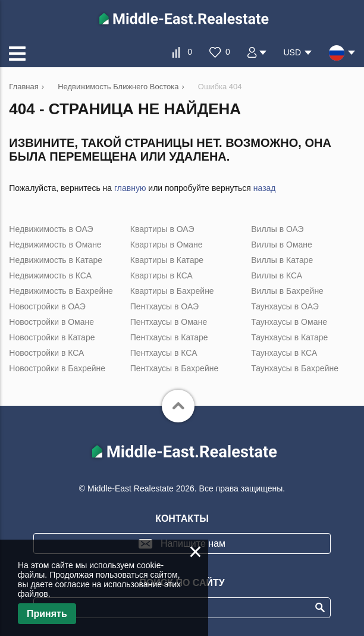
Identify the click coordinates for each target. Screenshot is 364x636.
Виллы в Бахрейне (287, 291)
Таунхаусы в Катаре (289, 337)
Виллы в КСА (277, 275)
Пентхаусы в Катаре (169, 337)
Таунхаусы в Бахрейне (295, 368)
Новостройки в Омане (51, 322)
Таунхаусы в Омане (289, 322)
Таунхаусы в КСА (284, 353)
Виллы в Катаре (282, 260)
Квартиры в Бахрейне (172, 291)
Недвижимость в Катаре (56, 260)
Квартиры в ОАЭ (162, 229)
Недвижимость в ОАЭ (51, 229)
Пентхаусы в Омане (169, 322)
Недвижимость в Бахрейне (61, 291)
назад (265, 188)
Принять (47, 614)
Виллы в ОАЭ (277, 229)
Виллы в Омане (282, 245)
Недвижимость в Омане (55, 245)
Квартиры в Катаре (167, 260)
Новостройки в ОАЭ (47, 306)
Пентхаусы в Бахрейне (174, 368)
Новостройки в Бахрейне (57, 368)
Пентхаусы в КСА (164, 353)
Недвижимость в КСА (50, 275)
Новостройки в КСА (46, 353)
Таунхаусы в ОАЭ (285, 306)
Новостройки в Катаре (52, 337)
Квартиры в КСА (161, 275)
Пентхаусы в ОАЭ (164, 306)
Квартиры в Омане (167, 245)
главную (130, 188)
